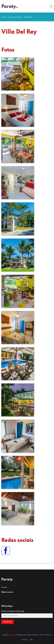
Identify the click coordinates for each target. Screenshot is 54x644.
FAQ (31, 640)
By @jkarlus (12, 635)
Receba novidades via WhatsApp (13, 611)
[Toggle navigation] (51, 6)
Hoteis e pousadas (15, 17)
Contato (24, 640)
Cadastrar (8, 622)
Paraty (3, 17)
